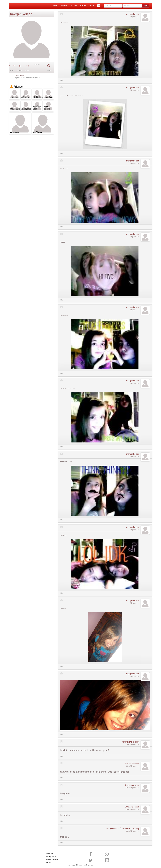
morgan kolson (133, 14)
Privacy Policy (51, 857)
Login (146, 6)
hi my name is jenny (131, 742)
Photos (20, 70)
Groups (83, 6)
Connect (74, 6)
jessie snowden (132, 785)
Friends (16, 87)
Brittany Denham (132, 763)
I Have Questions (52, 859)
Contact (49, 862)
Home (55, 6)
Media (92, 6)
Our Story (49, 854)
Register (64, 6)
